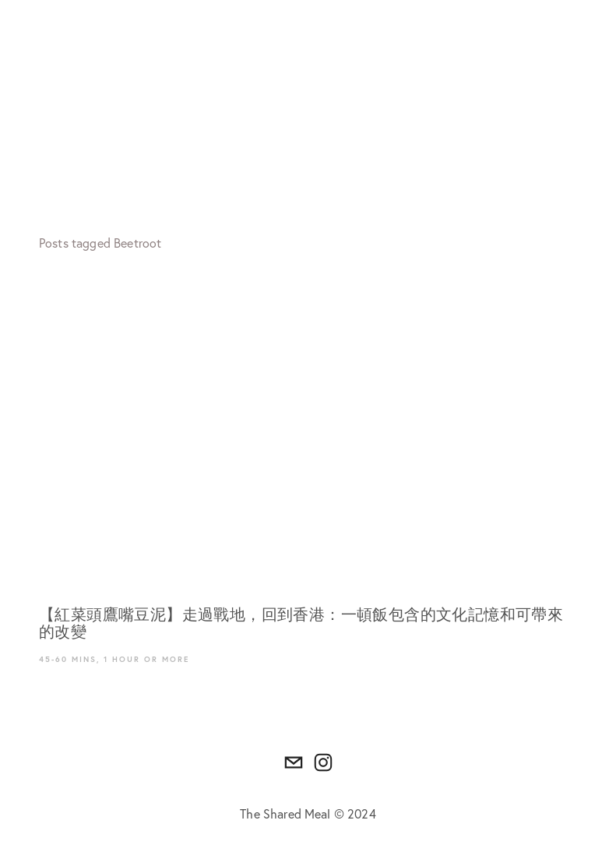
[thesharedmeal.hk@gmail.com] (294, 762)
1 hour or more (146, 659)
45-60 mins (68, 659)
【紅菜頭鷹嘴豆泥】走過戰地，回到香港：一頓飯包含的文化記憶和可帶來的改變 (301, 624)
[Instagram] (323, 762)
